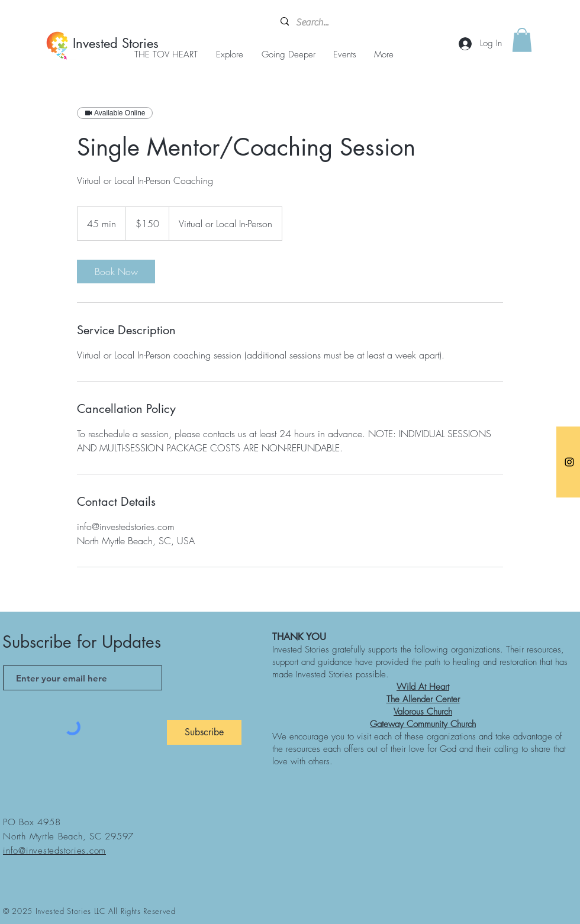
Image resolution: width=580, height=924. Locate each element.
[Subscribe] (204, 732)
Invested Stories (116, 43)
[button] (522, 40)
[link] (116, 272)
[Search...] (337, 22)
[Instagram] (569, 462)
